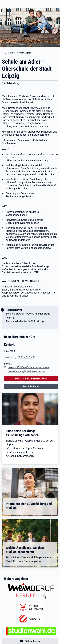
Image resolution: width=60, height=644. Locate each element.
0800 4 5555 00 (26, 357)
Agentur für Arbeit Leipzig (20, 53)
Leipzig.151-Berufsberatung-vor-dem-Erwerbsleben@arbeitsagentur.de (29, 369)
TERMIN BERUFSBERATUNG (31, 379)
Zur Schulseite (31, 387)
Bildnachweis (32, 641)
